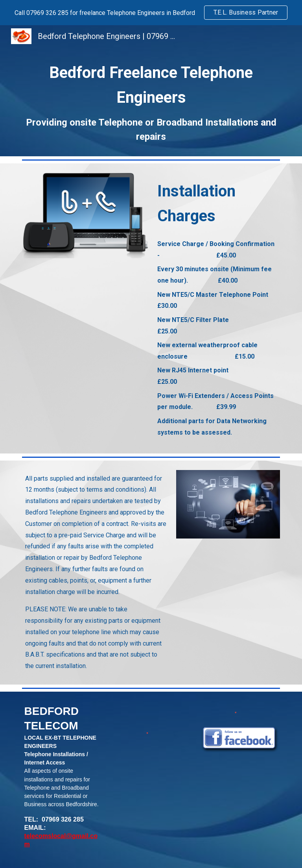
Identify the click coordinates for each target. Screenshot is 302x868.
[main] (151, 102)
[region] (151, 13)
